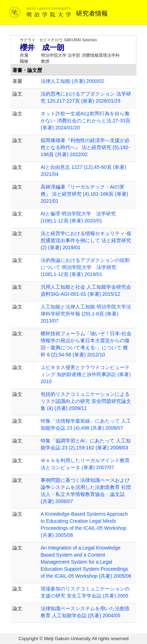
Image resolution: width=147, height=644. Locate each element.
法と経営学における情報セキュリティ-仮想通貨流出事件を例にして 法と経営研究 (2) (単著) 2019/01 (86, 240)
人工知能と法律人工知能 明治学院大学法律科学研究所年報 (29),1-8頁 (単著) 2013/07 (86, 314)
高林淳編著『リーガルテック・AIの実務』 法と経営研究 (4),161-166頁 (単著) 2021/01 (84, 194)
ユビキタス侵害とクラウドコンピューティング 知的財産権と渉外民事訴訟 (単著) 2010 (86, 374)
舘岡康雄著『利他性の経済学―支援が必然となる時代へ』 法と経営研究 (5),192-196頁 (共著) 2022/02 (85, 147)
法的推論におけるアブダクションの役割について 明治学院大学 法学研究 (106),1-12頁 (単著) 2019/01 (85, 267)
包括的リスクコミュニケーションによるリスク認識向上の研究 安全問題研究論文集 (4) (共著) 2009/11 (86, 401)
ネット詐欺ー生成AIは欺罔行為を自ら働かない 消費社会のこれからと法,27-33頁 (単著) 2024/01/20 (86, 121)
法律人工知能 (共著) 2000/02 (72, 81)
